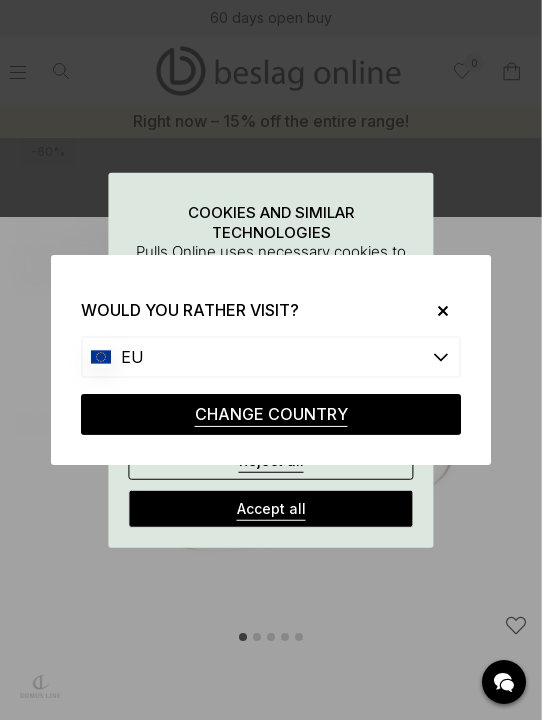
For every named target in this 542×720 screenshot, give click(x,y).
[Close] (435, 310)
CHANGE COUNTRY (271, 414)
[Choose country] (271, 357)
